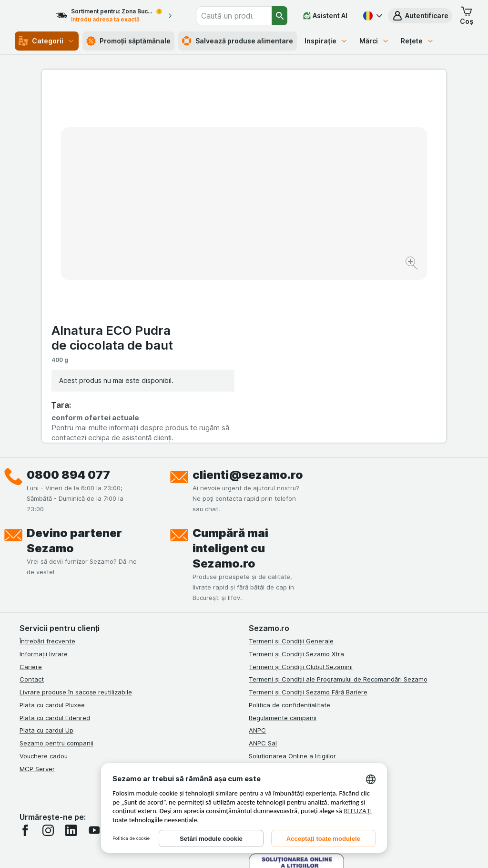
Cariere (31, 493)
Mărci (374, 41)
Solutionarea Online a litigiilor (292, 582)
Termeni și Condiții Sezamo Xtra (296, 480)
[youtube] (94, 656)
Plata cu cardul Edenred (55, 544)
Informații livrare (44, 480)
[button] (420, 16)
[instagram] (48, 656)
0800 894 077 (68, 301)
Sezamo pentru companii (56, 569)
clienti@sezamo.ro (248, 301)
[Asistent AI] (325, 16)
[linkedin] (71, 656)
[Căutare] (280, 16)
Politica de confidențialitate (290, 531)
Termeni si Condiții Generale (291, 467)
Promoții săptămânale (129, 41)
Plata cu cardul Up (46, 556)
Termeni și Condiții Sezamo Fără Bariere (308, 518)
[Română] (372, 16)
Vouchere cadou (44, 582)
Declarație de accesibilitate (289, 620)
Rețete (417, 41)
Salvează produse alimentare (238, 41)
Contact (32, 505)
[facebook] (25, 656)
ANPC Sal (263, 569)
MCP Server (37, 595)
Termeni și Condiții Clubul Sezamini (300, 493)
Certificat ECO (270, 607)
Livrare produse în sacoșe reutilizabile (76, 518)
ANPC (257, 556)
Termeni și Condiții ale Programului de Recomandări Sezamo (338, 505)
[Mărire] (210, 234)
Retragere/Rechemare (282, 595)
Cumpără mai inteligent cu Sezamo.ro (230, 374)
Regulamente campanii (283, 544)
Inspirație (326, 41)
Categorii (47, 41)
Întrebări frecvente (47, 467)
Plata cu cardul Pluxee (52, 531)
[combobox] (245, 16)
